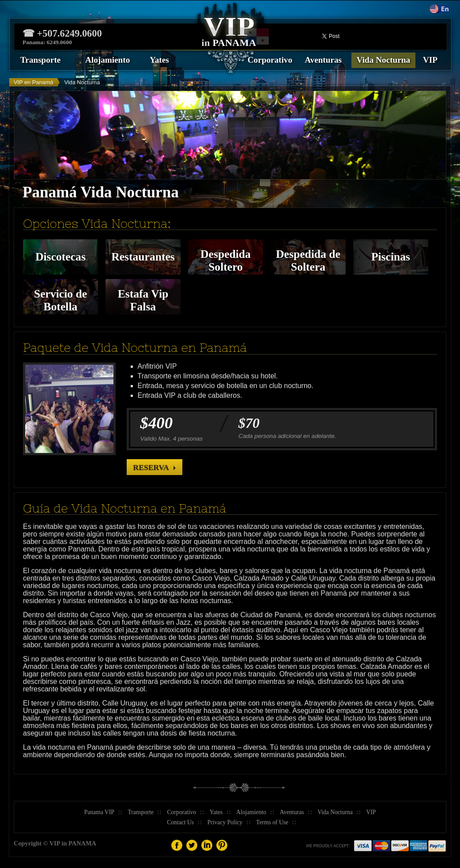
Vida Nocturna (383, 60)
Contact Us (180, 822)
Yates (159, 60)
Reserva (151, 468)
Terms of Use (272, 822)
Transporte (40, 60)
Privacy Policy (225, 822)
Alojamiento (107, 60)
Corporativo (270, 60)
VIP (430, 60)
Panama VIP (99, 812)
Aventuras (323, 60)
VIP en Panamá (33, 82)
